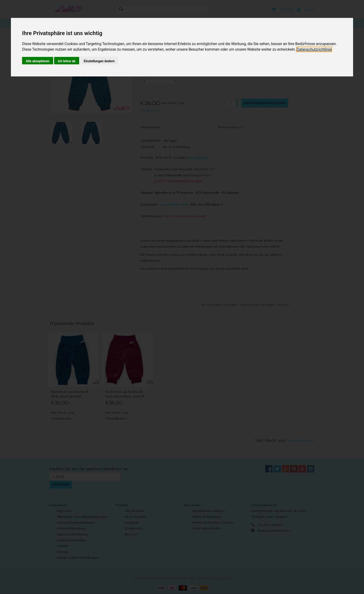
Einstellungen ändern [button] (99, 61)
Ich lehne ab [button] (67, 61)
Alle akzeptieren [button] (38, 61)
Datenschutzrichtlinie (314, 49)
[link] (314, 49)
